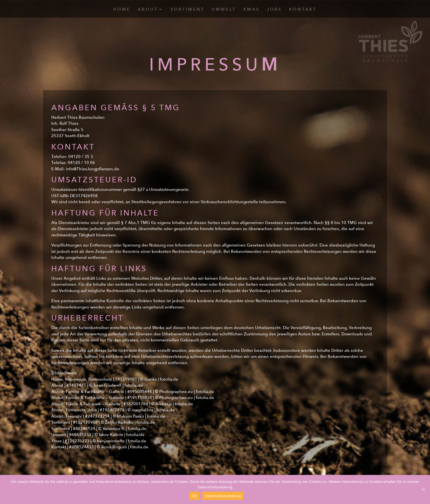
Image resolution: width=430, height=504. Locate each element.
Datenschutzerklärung (223, 496)
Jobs (274, 10)
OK (194, 496)
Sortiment (188, 10)
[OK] (423, 489)
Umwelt (224, 10)
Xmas (251, 10)
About (148, 10)
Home (122, 10)
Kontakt (303, 10)
